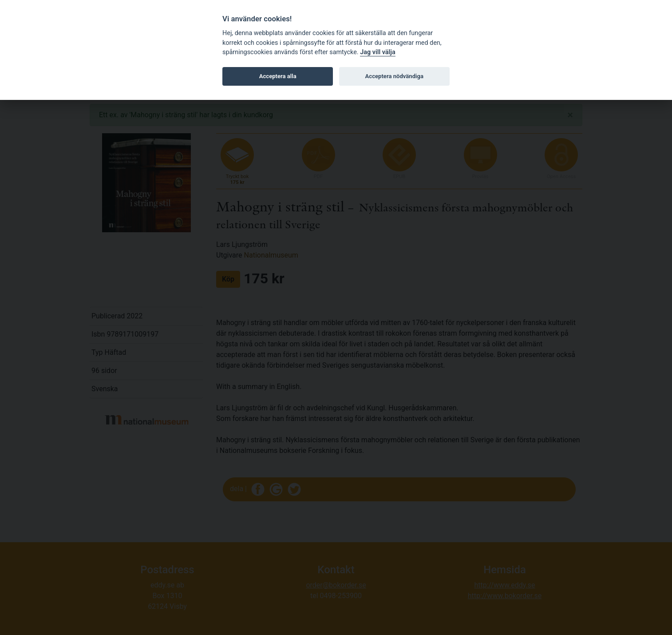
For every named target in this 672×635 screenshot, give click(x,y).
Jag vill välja (378, 52)
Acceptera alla (278, 76)
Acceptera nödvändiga (394, 76)
